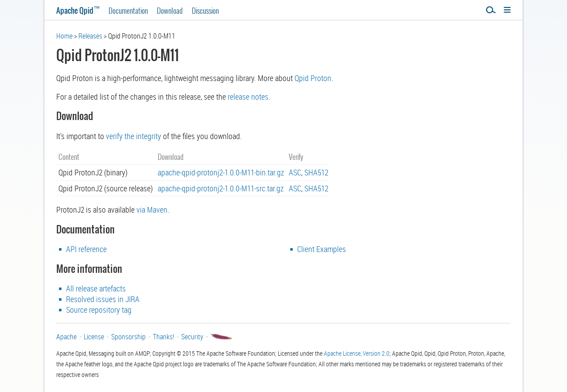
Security (192, 337)
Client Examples (322, 249)
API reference (86, 249)
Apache (66, 337)
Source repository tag (99, 310)
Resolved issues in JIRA (103, 299)
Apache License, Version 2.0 (357, 353)
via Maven (152, 210)
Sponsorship (128, 337)
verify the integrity (134, 136)
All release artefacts (96, 288)
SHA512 (316, 172)
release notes (248, 97)
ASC (295, 172)
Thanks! (163, 337)
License (94, 337)
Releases (90, 36)
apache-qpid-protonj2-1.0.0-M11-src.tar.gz (221, 188)
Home (64, 36)
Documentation (128, 10)
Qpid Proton (313, 78)
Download (170, 10)
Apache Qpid (78, 10)
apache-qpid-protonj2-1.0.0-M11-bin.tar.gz (221, 172)
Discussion (205, 10)
